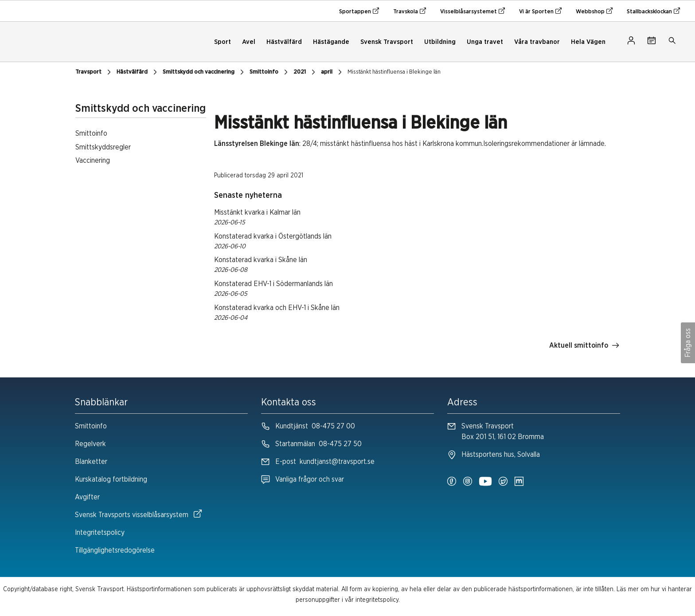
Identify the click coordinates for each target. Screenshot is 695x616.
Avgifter (87, 497)
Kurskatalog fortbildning (111, 479)
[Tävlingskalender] (652, 42)
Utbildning (440, 42)
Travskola (410, 11)
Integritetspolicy (100, 533)
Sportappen (359, 11)
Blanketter (91, 462)
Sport (223, 42)
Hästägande (331, 42)
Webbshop (594, 11)
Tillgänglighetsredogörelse (115, 550)
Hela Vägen (588, 42)
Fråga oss (688, 343)
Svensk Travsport (387, 42)
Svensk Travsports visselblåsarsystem (138, 514)
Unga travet (485, 42)
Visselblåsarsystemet (472, 11)
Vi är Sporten (540, 11)
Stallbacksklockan (653, 11)
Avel (249, 42)
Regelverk (90, 444)
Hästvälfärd (284, 42)
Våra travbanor (537, 42)
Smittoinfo (91, 426)
